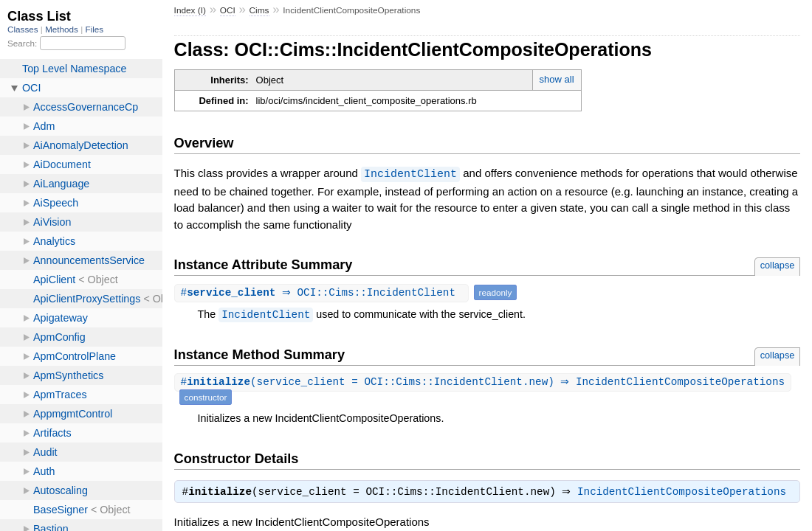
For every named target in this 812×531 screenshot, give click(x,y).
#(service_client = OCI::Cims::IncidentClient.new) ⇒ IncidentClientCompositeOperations (485, 382)
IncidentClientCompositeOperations (685, 493)
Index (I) (190, 10)
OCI (228, 10)
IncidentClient (410, 173)
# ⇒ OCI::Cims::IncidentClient (323, 292)
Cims (259, 10)
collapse (778, 264)
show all (557, 79)
